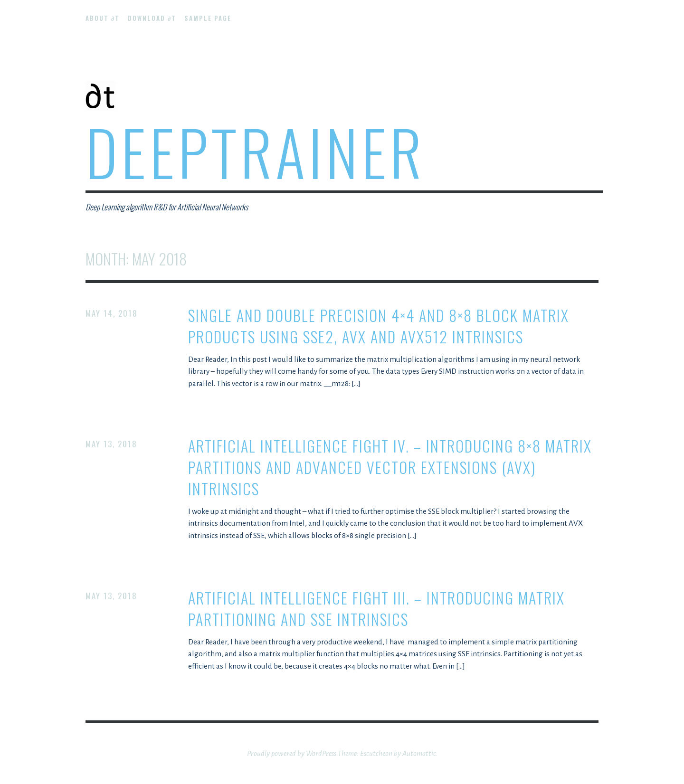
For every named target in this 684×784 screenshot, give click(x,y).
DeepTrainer (255, 151)
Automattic (419, 753)
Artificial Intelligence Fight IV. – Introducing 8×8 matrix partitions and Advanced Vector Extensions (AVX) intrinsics (390, 467)
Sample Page (208, 18)
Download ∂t (152, 18)
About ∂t (103, 18)
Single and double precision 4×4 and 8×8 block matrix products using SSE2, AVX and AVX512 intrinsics (379, 326)
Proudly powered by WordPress (292, 753)
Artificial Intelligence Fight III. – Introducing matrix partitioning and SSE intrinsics (376, 609)
